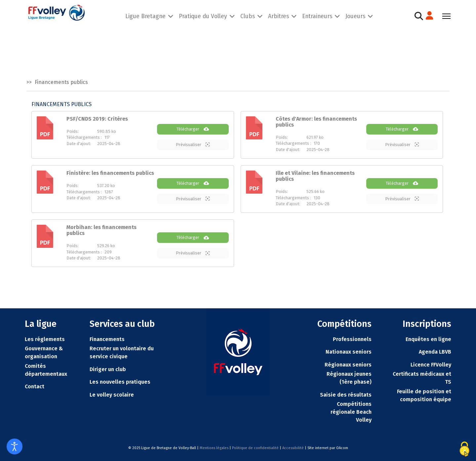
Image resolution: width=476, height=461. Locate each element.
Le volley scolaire (112, 395)
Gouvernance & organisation (44, 352)
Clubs (248, 16)
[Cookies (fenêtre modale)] (464, 449)
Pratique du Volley (203, 16)
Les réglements (45, 339)
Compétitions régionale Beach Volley (351, 412)
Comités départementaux (46, 370)
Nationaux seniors (349, 352)
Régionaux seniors (348, 365)
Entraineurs (317, 16)
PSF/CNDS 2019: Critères (97, 119)
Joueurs (355, 16)
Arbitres (278, 16)
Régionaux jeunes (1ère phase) (349, 378)
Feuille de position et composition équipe (424, 395)
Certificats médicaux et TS (422, 378)
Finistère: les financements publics (110, 173)
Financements (107, 339)
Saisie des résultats (346, 395)
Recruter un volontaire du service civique (122, 352)
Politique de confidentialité (255, 448)
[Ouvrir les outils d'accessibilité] (15, 446)
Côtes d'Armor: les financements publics (316, 122)
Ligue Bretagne (145, 16)
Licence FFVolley (431, 365)
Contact (35, 386)
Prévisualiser (193, 144)
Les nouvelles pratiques (120, 382)
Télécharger (193, 129)
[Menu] (446, 16)
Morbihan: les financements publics (101, 230)
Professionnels (352, 339)
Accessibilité (293, 448)
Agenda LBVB (435, 352)
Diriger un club (108, 369)
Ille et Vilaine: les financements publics (315, 176)
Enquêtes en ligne (428, 339)
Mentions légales (214, 448)
